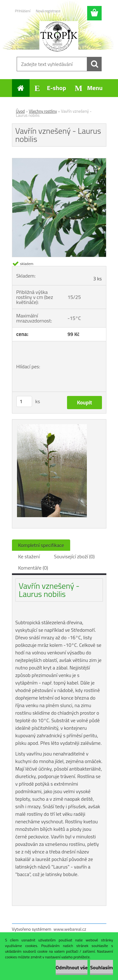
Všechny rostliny (43, 111)
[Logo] (59, 37)
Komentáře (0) (33, 568)
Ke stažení (29, 556)
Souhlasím (101, 967)
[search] (94, 64)
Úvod (20, 111)
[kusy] (24, 401)
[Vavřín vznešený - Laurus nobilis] (59, 161)
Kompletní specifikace (41, 545)
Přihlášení (23, 11)
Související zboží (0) (74, 556)
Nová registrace (48, 11)
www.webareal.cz (70, 929)
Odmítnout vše (72, 967)
